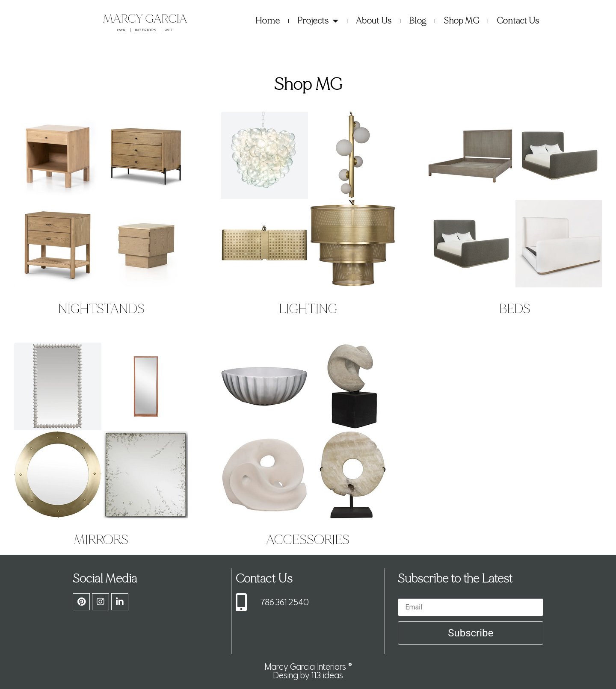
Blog (418, 21)
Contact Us (518, 21)
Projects (318, 21)
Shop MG (461, 21)
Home (268, 21)
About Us (374, 21)
